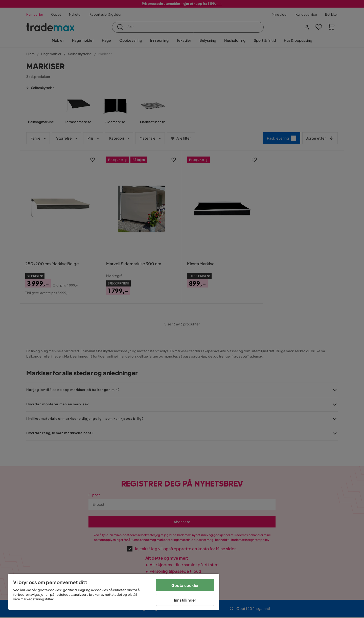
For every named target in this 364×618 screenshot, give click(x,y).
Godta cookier (185, 585)
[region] (114, 592)
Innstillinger (185, 600)
